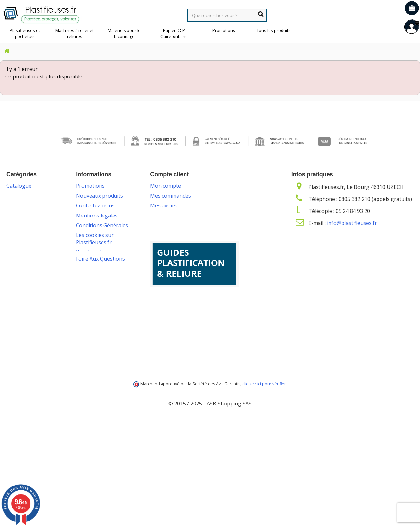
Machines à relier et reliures (75, 33)
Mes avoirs (163, 205)
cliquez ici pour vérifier (264, 490)
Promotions (224, 30)
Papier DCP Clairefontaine (174, 33)
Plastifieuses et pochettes (25, 33)
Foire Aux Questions (100, 401)
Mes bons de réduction (178, 235)
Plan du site (90, 382)
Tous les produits (274, 30)
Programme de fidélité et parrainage (103, 351)
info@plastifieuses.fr (352, 223)
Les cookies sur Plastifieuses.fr (95, 239)
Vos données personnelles (92, 256)
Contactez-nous (95, 205)
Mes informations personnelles (188, 225)
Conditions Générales (102, 225)
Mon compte (166, 186)
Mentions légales (97, 216)
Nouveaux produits (99, 196)
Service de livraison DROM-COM (99, 368)
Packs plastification (99, 287)
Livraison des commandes (92, 300)
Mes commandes (171, 196)
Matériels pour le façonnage (124, 33)
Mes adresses (167, 216)
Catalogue (19, 186)
